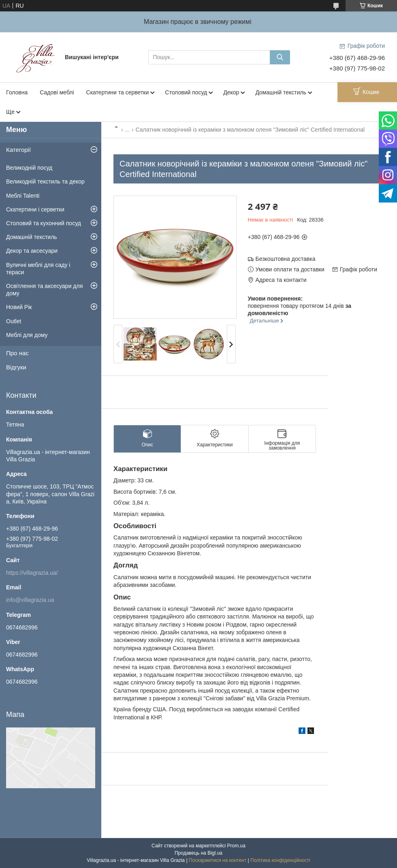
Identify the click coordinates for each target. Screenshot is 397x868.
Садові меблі (57, 92)
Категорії (18, 150)
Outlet (14, 321)
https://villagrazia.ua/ (32, 573)
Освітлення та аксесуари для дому (44, 290)
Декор (231, 92)
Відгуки (16, 367)
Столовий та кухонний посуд (44, 223)
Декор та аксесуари (32, 251)
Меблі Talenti (23, 196)
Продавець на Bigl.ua (198, 853)
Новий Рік (19, 307)
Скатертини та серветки (118, 92)
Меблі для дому (27, 335)
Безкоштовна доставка (286, 259)
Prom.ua (236, 846)
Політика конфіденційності (280, 860)
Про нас (17, 353)
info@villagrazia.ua (30, 600)
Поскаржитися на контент (218, 860)
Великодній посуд (29, 168)
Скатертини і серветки (35, 209)
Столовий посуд (186, 92)
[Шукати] (280, 57)
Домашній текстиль (281, 92)
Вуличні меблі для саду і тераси (38, 269)
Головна (17, 92)
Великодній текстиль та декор (45, 181)
